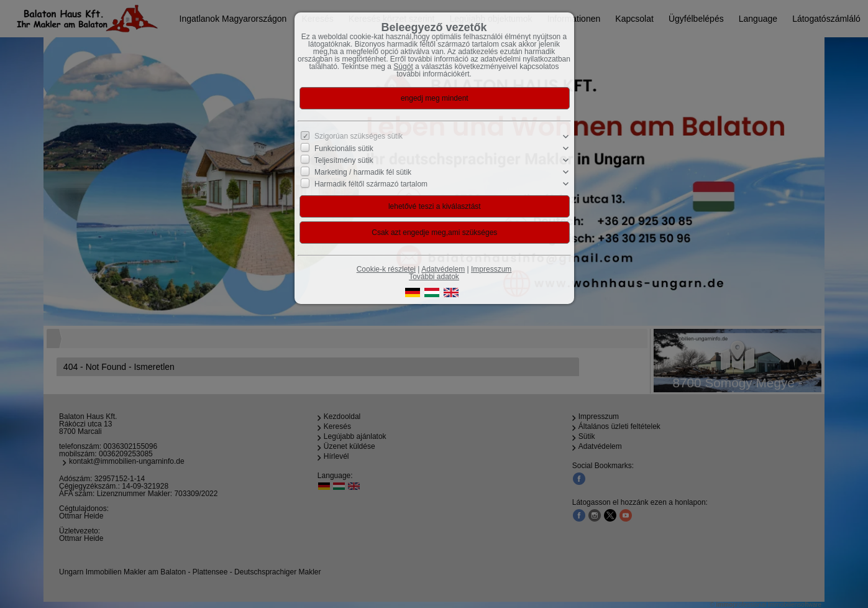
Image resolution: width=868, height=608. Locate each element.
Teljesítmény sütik (344, 160)
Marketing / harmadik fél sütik (363, 172)
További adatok (434, 277)
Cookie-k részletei (386, 269)
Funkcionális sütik (344, 149)
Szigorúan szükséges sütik (359, 136)
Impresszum (491, 269)
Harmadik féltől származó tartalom (371, 184)
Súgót (403, 67)
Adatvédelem (443, 269)
